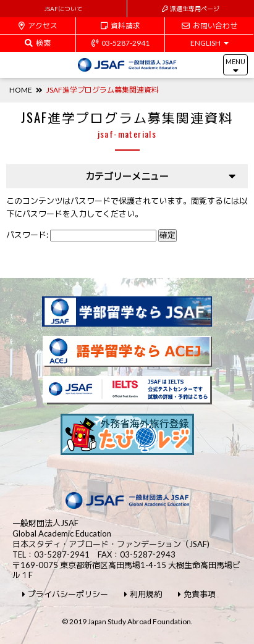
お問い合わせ (210, 26)
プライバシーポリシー (65, 594)
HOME (21, 90)
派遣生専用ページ (191, 9)
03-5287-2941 (121, 43)
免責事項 (197, 594)
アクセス (38, 26)
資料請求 (121, 26)
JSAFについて (63, 9)
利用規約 (143, 594)
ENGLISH (210, 43)
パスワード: (81, 235)
